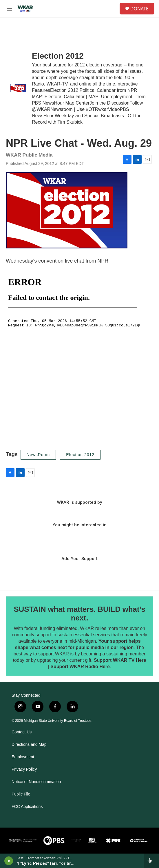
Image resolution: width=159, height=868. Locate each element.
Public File (21, 794)
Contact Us (22, 732)
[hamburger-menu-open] (10, 9)
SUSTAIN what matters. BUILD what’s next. (79, 614)
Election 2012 (58, 56)
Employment (23, 757)
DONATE (139, 9)
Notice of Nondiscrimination (36, 782)
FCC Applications (27, 807)
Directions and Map (29, 745)
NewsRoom (38, 455)
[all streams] (151, 861)
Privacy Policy (24, 769)
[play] (9, 861)
